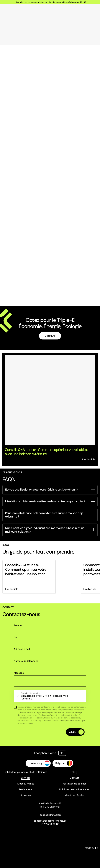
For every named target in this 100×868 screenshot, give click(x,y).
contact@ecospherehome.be (50, 821)
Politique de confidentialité (74, 789)
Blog (74, 772)
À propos (26, 795)
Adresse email (22, 649)
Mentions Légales (74, 795)
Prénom (18, 625)
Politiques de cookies (74, 784)
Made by (91, 848)
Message (19, 673)
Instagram (56, 815)
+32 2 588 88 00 (50, 824)
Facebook (44, 815)
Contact (74, 778)
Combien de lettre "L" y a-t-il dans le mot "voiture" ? (46, 696)
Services (26, 778)
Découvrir (50, 336)
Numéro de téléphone (26, 661)
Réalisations (26, 789)
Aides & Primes (26, 784)
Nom (16, 637)
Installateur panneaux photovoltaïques (26, 772)
